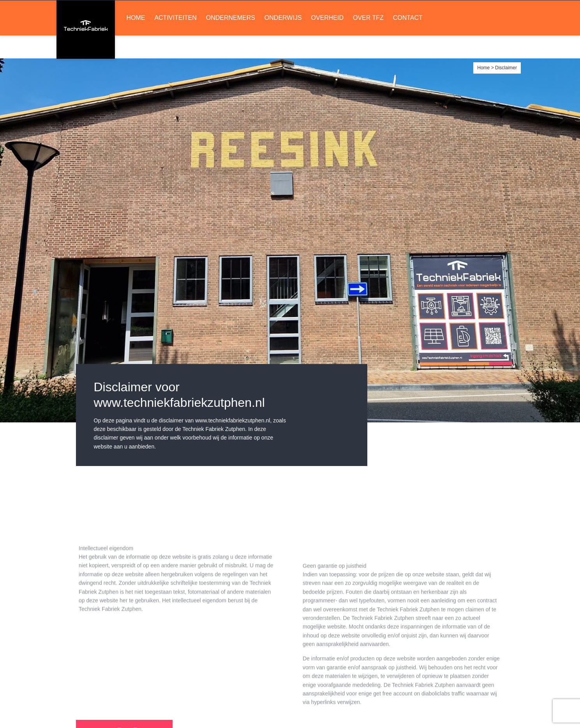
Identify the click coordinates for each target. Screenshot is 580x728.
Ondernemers (231, 41)
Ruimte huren (487, 12)
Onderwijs (283, 41)
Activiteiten (175, 41)
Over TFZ (368, 41)
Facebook (349, 12)
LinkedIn (336, 12)
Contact (408, 41)
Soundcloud (363, 12)
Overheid (327, 41)
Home (136, 41)
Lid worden (409, 12)
